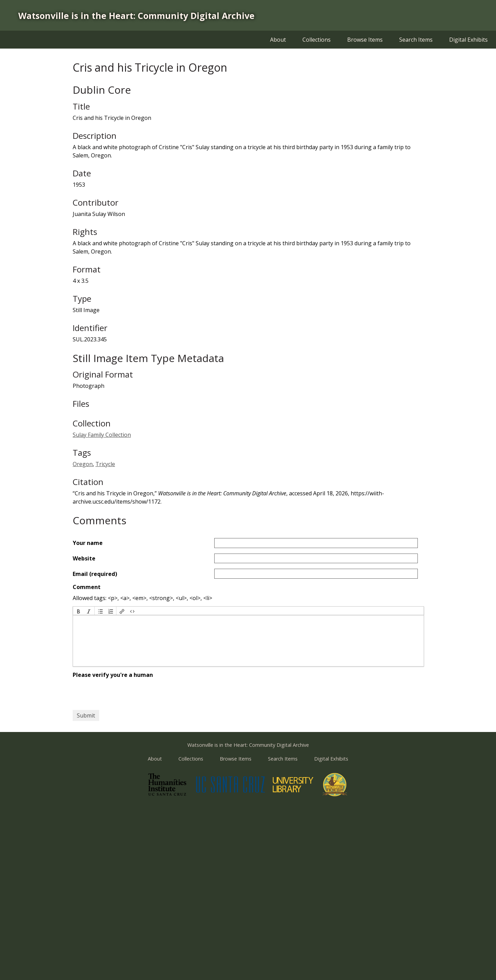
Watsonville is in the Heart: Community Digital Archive (136, 16)
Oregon (83, 464)
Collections (317, 40)
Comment (87, 587)
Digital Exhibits (468, 40)
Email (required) (95, 574)
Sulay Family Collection (102, 435)
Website (84, 558)
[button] (79, 611)
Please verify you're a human (113, 675)
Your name (88, 543)
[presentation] (79, 611)
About (278, 40)
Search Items (416, 40)
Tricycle (105, 464)
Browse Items (365, 40)
